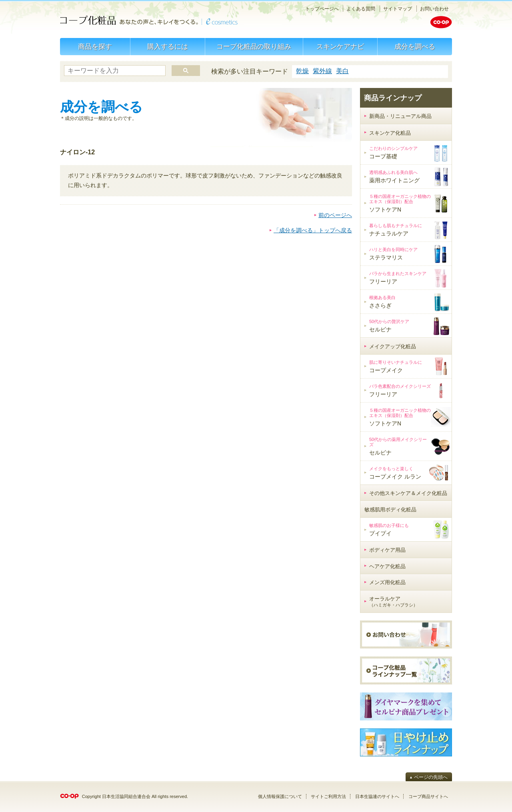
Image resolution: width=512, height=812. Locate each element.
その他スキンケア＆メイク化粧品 (408, 493)
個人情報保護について (280, 796)
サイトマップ (398, 9)
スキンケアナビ (340, 47)
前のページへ (335, 215)
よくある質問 (361, 9)
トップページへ (322, 9)
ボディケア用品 (387, 550)
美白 (342, 71)
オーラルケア (393, 602)
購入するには (168, 47)
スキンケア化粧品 (390, 133)
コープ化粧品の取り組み (254, 47)
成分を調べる (415, 47)
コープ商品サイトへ (428, 796)
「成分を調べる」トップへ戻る (313, 230)
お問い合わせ (434, 9)
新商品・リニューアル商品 (400, 116)
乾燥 (302, 71)
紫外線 (322, 71)
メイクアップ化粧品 (393, 346)
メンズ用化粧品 (387, 582)
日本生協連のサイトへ (377, 796)
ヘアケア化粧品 (387, 566)
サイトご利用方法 (328, 796)
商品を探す (95, 47)
